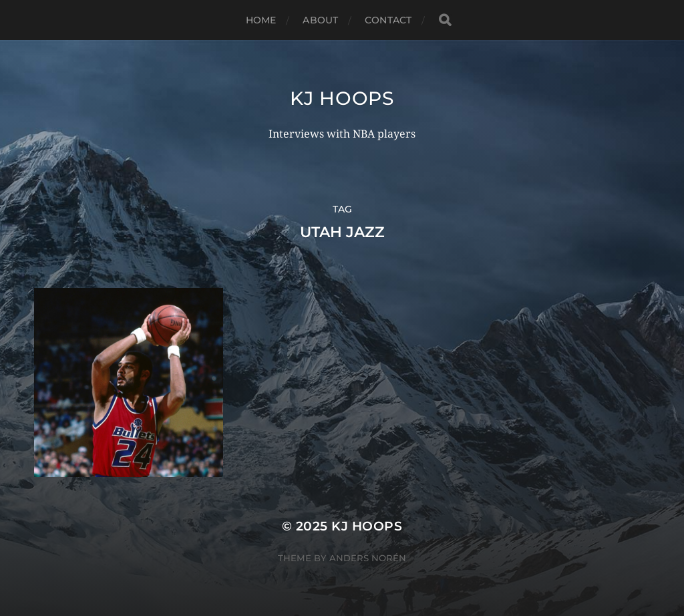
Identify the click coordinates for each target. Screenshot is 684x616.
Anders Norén (368, 558)
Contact (388, 20)
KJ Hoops (342, 98)
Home (261, 20)
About (320, 20)
